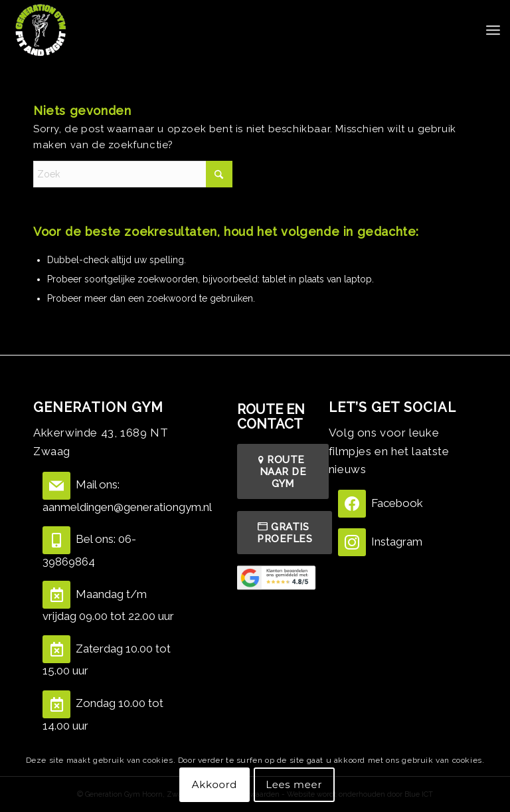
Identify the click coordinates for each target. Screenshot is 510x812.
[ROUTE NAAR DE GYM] (283, 471)
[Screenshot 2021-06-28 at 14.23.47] (41, 30)
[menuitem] (493, 30)
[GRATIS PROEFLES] (285, 533)
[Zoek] (133, 174)
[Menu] (493, 30)
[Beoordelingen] (278, 577)
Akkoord (214, 784)
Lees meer (294, 784)
